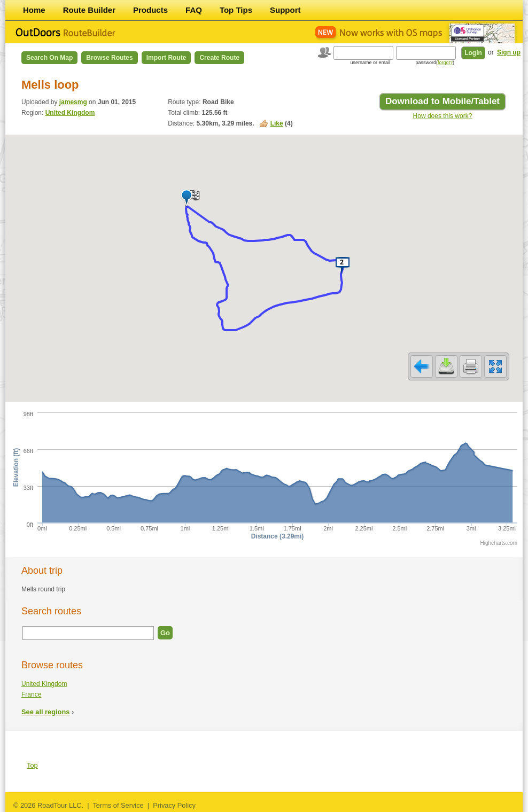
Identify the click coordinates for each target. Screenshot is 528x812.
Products (150, 10)
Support (285, 10)
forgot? (445, 63)
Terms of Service (118, 805)
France (31, 694)
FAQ (194, 10)
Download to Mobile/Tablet (442, 101)
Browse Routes (109, 58)
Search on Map (49, 58)
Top (32, 765)
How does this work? (443, 116)
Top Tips (236, 10)
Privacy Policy (174, 805)
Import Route (166, 58)
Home (34, 10)
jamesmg (73, 102)
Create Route (219, 58)
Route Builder (89, 10)
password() (435, 63)
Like (277, 123)
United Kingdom (70, 113)
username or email (370, 63)
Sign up (509, 52)
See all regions (45, 712)
